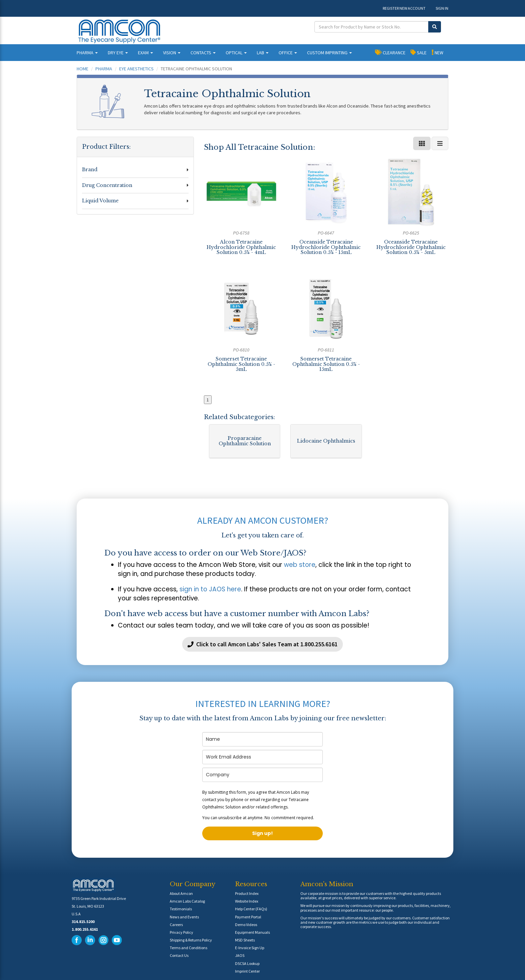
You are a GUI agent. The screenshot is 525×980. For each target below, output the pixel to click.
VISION (172, 53)
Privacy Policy (181, 932)
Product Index (247, 893)
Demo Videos (246, 925)
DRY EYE (118, 53)
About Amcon (181, 893)
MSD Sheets (245, 940)
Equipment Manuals (252, 932)
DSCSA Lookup (247, 963)
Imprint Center (247, 971)
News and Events (184, 917)
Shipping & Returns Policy (191, 940)
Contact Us (179, 955)
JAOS (240, 955)
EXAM (145, 53)
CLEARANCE (390, 52)
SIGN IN (442, 8)
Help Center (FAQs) (251, 909)
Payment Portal (248, 917)
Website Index (247, 901)
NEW (437, 52)
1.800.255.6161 (85, 929)
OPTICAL (236, 53)
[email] (262, 757)
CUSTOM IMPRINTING (329, 53)
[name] (262, 739)
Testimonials (181, 909)
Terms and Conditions (189, 948)
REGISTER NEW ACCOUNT (404, 8)
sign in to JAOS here (210, 589)
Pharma (104, 69)
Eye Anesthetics (136, 69)
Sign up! (262, 833)
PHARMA (87, 53)
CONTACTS (203, 53)
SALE (419, 52)
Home (83, 69)
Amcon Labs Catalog (187, 901)
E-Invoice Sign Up (250, 948)
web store (300, 565)
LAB (263, 53)
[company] (262, 775)
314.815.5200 (83, 922)
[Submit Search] (435, 27)
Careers (176, 925)
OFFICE (288, 53)
